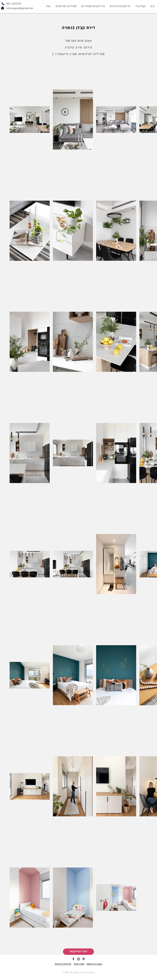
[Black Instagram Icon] (78, 959)
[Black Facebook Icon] (73, 959)
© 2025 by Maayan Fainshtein (79, 972)
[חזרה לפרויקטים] (78, 952)
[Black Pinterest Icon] (84, 959)
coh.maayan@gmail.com (20, 8)
